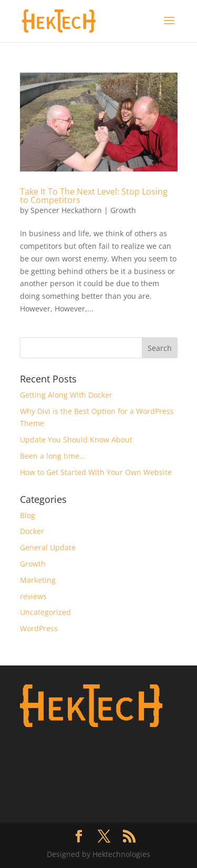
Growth (123, 210)
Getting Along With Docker (66, 395)
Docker (32, 531)
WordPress (39, 628)
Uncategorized (45, 612)
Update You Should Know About (76, 440)
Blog (28, 515)
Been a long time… (53, 456)
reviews (33, 596)
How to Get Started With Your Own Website (96, 472)
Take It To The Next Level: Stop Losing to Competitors (94, 196)
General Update (48, 547)
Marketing (38, 580)
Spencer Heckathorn (66, 210)
